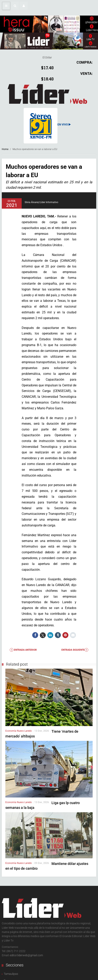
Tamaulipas (11, 974)
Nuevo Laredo (24, 731)
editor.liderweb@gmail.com (26, 955)
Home (5, 149)
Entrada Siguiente (75, 650)
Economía (11, 731)
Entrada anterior (23, 650)
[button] (15, 6)
